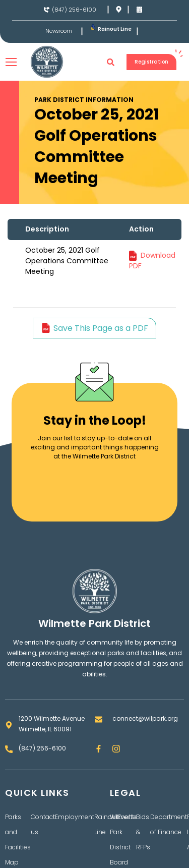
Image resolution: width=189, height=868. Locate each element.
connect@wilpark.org (145, 718)
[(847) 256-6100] (47, 10)
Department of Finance (169, 824)
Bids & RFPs (143, 832)
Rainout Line (115, 29)
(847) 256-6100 (74, 10)
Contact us (43, 824)
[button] (111, 62)
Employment (75, 817)
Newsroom (59, 31)
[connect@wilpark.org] (99, 719)
